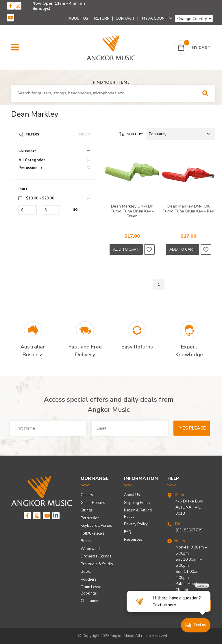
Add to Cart (126, 249)
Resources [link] (133, 540)
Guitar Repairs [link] (93, 503)
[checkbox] (55, 198)
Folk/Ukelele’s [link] (93, 533)
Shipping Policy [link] (137, 503)
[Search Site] (207, 94)
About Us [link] (132, 495)
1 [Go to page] (159, 285)
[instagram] (18, 6)
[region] (55, 209)
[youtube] (11, 18)
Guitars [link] (87, 495)
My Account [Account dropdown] (157, 19)
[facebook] (11, 6)
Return (102, 19)
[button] (15, 47)
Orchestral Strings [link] (96, 556)
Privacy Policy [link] (136, 524)
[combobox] (105, 93)
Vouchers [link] (89, 579)
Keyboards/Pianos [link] (96, 526)
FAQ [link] (128, 532)
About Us (78, 19)
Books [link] (86, 572)
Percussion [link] (90, 518)
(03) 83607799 (189, 530)
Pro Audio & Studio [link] (97, 564)
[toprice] (52, 210)
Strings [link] (87, 510)
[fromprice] (29, 210)
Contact (125, 19)
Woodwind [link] (90, 549)
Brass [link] (86, 541)
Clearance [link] (89, 601)
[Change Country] (194, 19)
